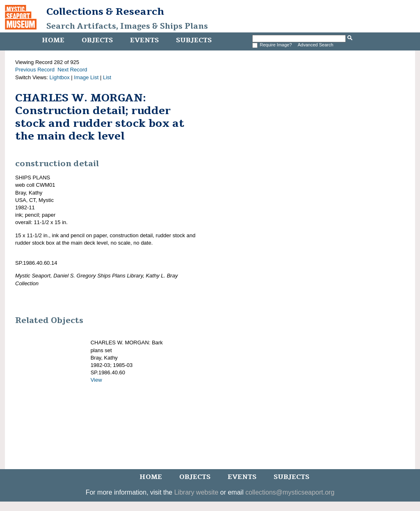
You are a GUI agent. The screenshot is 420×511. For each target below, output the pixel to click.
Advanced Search (316, 45)
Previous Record (35, 70)
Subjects (194, 40)
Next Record (72, 70)
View (96, 380)
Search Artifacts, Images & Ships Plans (127, 26)
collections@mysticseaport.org (290, 492)
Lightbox (60, 77)
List (107, 77)
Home (53, 40)
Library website (196, 492)
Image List (86, 77)
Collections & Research (105, 11)
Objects (97, 40)
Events (144, 40)
